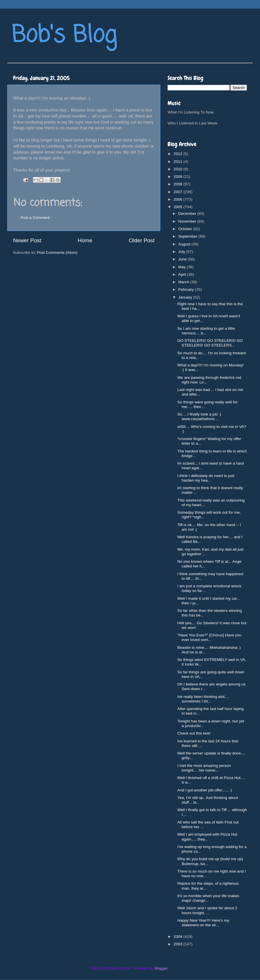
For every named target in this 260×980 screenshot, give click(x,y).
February (187, 289)
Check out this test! (194, 733)
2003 (179, 944)
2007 (179, 192)
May (182, 267)
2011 (179, 162)
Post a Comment (35, 218)
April (183, 274)
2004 (179, 937)
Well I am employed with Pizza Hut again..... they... (207, 837)
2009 (179, 177)
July (182, 252)
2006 (179, 199)
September (188, 236)
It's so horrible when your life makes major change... (208, 898)
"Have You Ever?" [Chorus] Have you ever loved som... (209, 637)
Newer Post (27, 240)
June (183, 259)
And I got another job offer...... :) (205, 790)
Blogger (161, 968)
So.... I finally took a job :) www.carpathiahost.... (199, 417)
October (186, 229)
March (184, 282)
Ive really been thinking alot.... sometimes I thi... (203, 699)
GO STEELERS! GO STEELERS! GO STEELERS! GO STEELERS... (210, 343)
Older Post (142, 240)
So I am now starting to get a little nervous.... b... (206, 331)
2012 (179, 154)
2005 (179, 207)
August (185, 244)
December (188, 214)
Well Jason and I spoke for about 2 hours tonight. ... (207, 910)
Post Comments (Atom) (57, 253)
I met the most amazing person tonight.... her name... (204, 768)
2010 (179, 169)
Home (85, 240)
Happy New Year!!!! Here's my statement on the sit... (203, 923)
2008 (179, 184)
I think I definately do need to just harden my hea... (206, 478)
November (188, 221)
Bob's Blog (64, 36)
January (186, 297)
